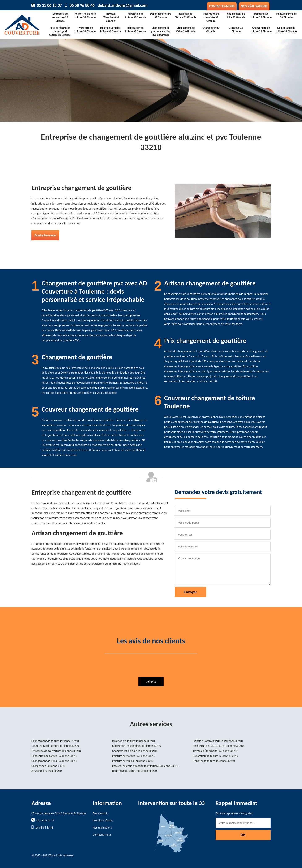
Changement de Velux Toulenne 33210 (54, 761)
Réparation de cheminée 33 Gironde (211, 17)
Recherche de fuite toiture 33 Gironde (85, 16)
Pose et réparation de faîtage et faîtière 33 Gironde (60, 31)
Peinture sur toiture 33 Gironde (261, 16)
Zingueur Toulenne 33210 (47, 771)
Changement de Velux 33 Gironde (186, 30)
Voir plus (151, 682)
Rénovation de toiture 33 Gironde (135, 30)
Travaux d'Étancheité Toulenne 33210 (215, 751)
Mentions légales (103, 820)
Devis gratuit (100, 813)
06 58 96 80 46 (82, 5)
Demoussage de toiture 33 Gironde (286, 30)
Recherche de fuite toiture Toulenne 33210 (218, 746)
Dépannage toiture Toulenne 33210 (214, 761)
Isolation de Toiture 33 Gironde (186, 16)
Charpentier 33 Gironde (211, 30)
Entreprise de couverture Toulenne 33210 (56, 751)
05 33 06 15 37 (49, 5)
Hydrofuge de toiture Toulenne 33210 (135, 771)
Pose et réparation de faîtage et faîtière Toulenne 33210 (145, 766)
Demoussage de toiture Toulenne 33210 (55, 746)
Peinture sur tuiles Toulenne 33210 (133, 761)
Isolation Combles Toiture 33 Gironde (110, 30)
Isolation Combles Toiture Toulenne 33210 (218, 741)
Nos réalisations (254, 6)
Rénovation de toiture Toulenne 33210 (54, 756)
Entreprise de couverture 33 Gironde (60, 17)
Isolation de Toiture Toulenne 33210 (133, 741)
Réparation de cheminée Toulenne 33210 (137, 746)
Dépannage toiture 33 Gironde (161, 16)
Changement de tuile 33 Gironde (236, 16)
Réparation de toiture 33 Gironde (135, 16)
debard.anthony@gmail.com (123, 5)
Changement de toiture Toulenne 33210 (55, 741)
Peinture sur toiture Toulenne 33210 (134, 756)
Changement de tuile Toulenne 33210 (134, 751)
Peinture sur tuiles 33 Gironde (286, 16)
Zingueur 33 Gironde (236, 30)
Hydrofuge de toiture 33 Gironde (85, 30)
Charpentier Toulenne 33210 (48, 766)
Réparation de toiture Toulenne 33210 (215, 756)
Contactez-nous (222, 6)
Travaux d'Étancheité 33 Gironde (110, 17)
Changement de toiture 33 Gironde (261, 30)
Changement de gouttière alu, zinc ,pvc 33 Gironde (161, 31)
